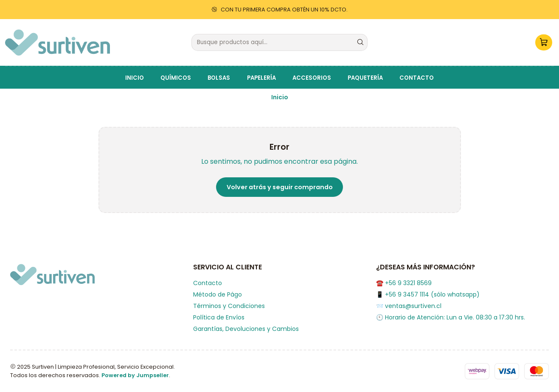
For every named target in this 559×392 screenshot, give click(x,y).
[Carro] (544, 43)
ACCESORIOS (312, 78)
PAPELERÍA (261, 78)
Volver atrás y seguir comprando (280, 187)
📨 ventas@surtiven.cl (409, 306)
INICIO (135, 78)
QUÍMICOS (176, 78)
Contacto (208, 283)
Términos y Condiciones (229, 306)
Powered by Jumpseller (135, 375)
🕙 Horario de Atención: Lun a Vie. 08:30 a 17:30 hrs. (451, 317)
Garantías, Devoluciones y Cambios (246, 329)
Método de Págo (218, 294)
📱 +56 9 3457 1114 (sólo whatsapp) (428, 294)
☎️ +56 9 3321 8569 (404, 283)
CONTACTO (417, 78)
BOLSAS (219, 78)
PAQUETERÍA (365, 78)
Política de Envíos (219, 317)
